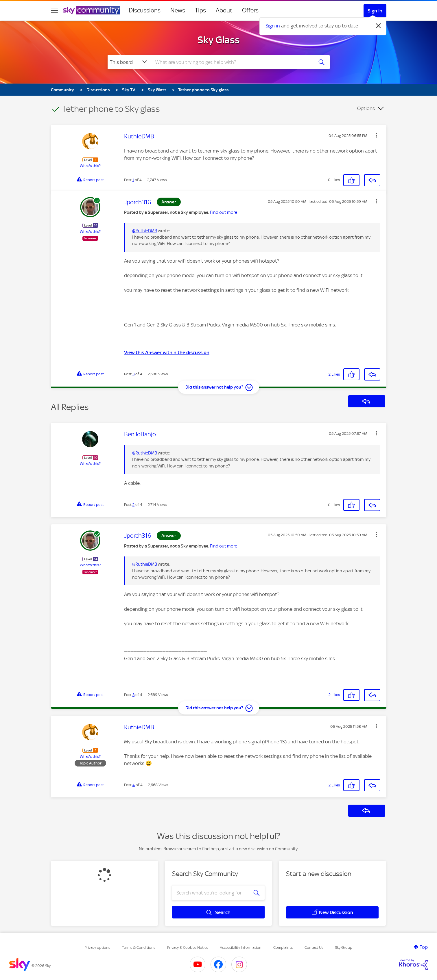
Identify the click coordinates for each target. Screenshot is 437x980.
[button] (376, 135)
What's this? (90, 166)
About (224, 10)
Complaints (283, 947)
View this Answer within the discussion (167, 352)
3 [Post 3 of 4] (133, 374)
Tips (200, 10)
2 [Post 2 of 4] (133, 505)
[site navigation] (54, 10)
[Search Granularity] (129, 62)
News (178, 10)
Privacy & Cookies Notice (188, 947)
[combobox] (231, 62)
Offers (250, 10)
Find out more (224, 212)
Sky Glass (219, 40)
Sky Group (344, 947)
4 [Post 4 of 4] (134, 785)
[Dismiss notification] (379, 26)
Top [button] (424, 947)
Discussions (145, 10)
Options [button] (366, 108)
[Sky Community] (92, 10)
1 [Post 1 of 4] (133, 180)
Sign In (375, 11)
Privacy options (97, 947)
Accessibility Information (241, 947)
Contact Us (314, 947)
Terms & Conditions (139, 947)
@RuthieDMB (145, 231)
